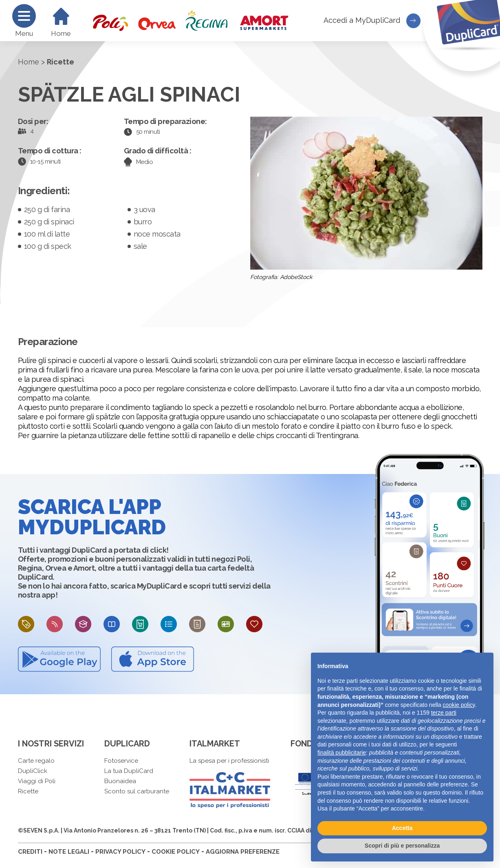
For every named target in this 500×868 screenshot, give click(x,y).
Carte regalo (36, 761)
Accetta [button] (402, 828)
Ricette (28, 791)
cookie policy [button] (459, 705)
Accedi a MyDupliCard (372, 21)
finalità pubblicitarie (342, 753)
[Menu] (24, 16)
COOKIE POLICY (176, 852)
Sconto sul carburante (137, 791)
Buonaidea (120, 781)
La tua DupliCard (129, 771)
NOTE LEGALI (69, 852)
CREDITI (30, 852)
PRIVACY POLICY (120, 852)
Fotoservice (121, 761)
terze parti (444, 713)
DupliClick (33, 771)
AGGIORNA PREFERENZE (243, 852)
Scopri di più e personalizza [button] (402, 846)
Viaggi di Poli (37, 781)
